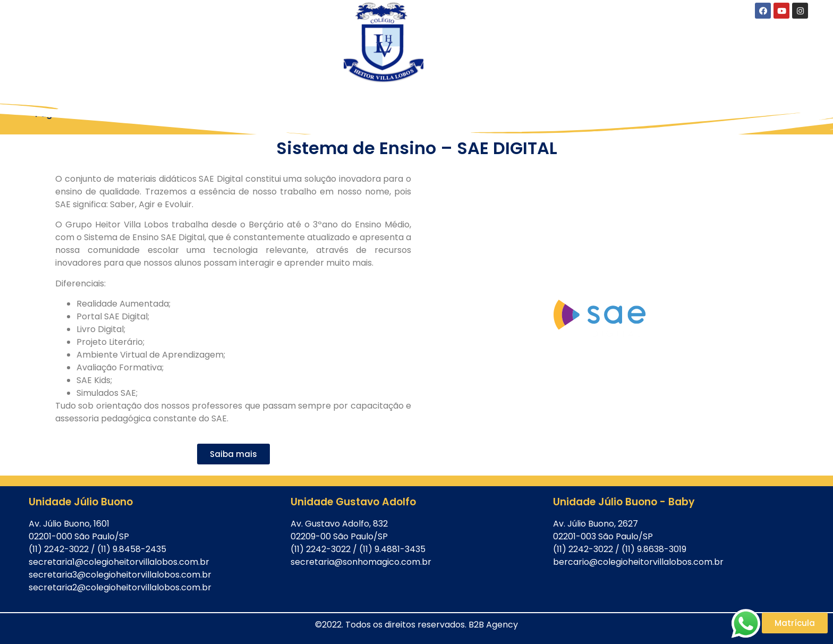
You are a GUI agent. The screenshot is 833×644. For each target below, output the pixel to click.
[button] (233, 454)
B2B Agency (493, 625)
